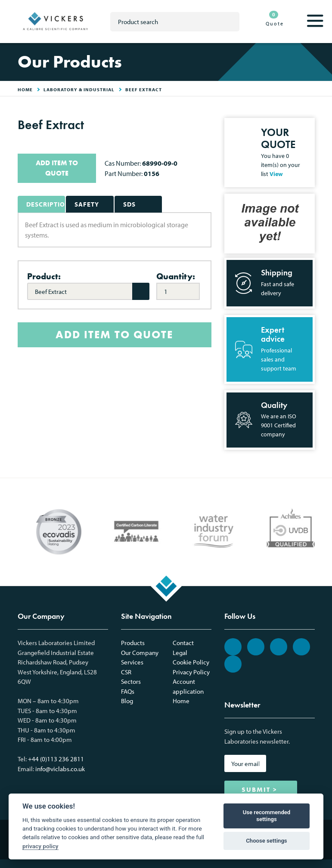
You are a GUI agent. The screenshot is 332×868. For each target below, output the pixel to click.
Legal (180, 653)
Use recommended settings (267, 816)
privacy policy (40, 846)
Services (132, 662)
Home (181, 701)
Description (46, 204)
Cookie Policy (191, 662)
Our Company (140, 653)
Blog (127, 701)
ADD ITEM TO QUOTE (57, 168)
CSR (126, 672)
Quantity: (176, 276)
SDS (129, 204)
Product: (44, 276)
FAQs (128, 691)
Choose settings (266, 841)
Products (133, 643)
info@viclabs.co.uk (60, 769)
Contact (183, 643)
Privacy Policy (191, 672)
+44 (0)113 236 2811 (56, 759)
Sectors (131, 681)
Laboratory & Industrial (79, 90)
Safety (87, 204)
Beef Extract (144, 90)
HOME (25, 90)
